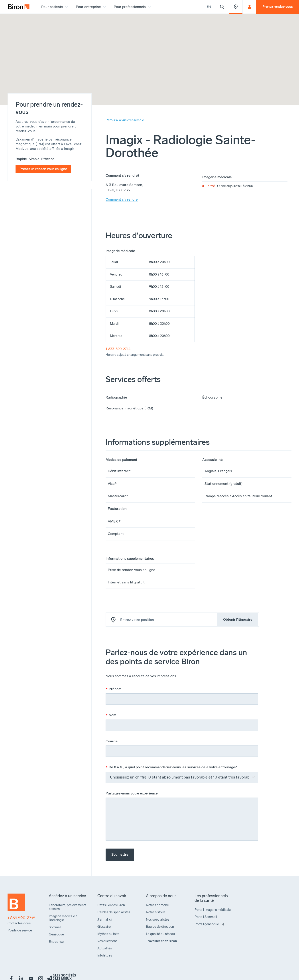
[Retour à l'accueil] (16, 904)
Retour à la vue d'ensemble (125, 120)
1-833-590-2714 (118, 349)
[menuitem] (19, 7)
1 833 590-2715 (22, 918)
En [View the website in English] (209, 7)
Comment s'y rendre (122, 199)
